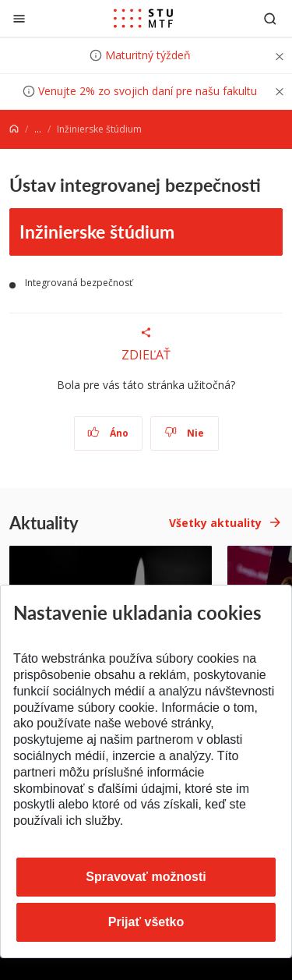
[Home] (14, 129)
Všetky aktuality (215, 523)
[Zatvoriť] (19, 18)
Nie (184, 433)
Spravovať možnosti (146, 877)
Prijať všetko (146, 922)
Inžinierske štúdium (97, 231)
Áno (108, 433)
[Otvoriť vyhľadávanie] (270, 18)
